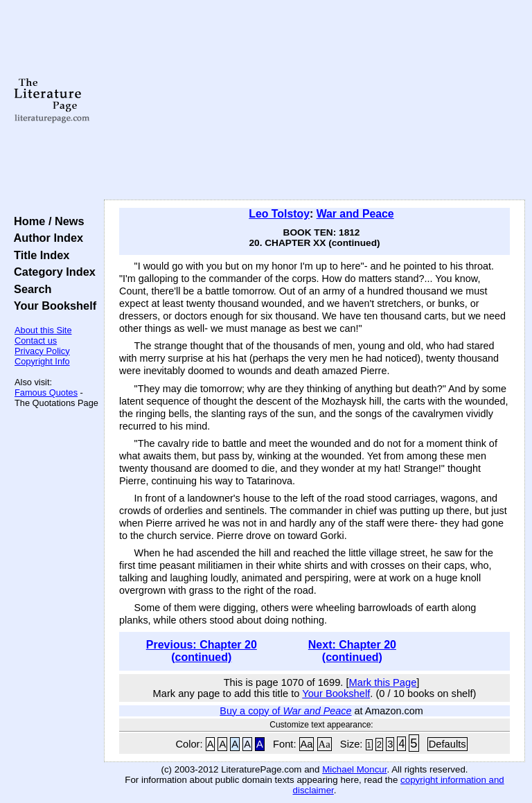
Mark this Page (383, 682)
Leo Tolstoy (279, 214)
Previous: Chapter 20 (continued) (202, 651)
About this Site (43, 330)
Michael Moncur (354, 769)
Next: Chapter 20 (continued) (352, 651)
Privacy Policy (42, 351)
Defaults (447, 744)
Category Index (52, 272)
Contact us (36, 341)
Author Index (45, 238)
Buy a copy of (285, 711)
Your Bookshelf (52, 306)
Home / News (46, 221)
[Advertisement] (315, 100)
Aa (307, 744)
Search (29, 289)
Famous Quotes (46, 392)
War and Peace (355, 214)
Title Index (38, 255)
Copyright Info (42, 361)
